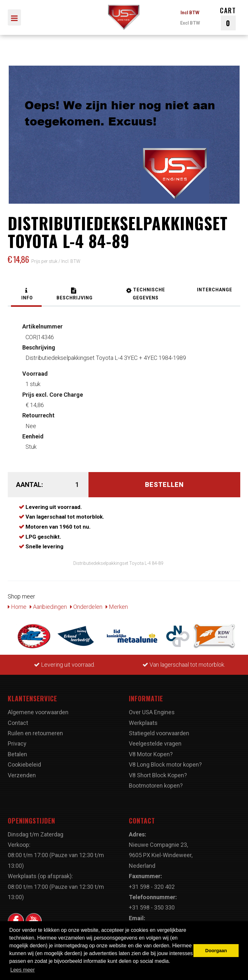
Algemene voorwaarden (38, 712)
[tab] (26, 295)
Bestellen (164, 485)
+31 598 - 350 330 (152, 907)
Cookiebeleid (24, 765)
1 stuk (35, 379)
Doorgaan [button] (216, 951)
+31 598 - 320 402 (152, 887)
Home (17, 607)
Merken (117, 607)
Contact (18, 723)
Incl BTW (190, 13)
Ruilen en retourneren (35, 733)
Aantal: (29, 485)
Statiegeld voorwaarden (159, 733)
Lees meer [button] (23, 970)
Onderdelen (86, 607)
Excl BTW (190, 23)
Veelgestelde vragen (155, 743)
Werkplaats (143, 723)
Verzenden (22, 775)
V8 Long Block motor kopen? (165, 765)
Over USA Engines (152, 712)
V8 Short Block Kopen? (158, 775)
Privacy (17, 743)
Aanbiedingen (48, 607)
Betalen (17, 754)
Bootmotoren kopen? (156, 786)
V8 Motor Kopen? (151, 754)
